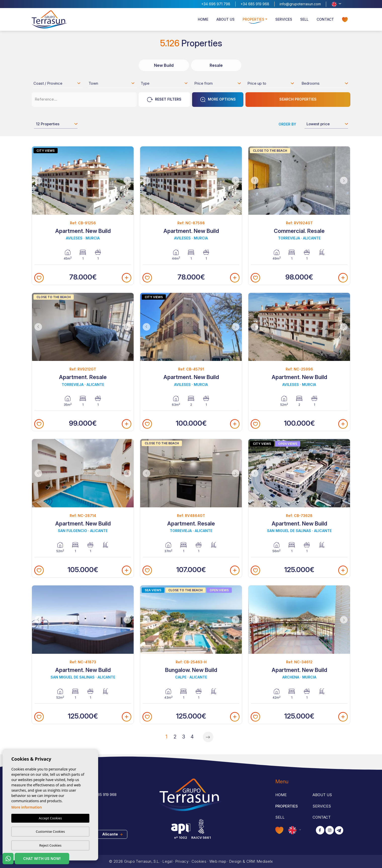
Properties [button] (253, 19)
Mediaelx (265, 861)
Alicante (112, 834)
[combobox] (57, 83)
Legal (167, 861)
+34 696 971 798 (216, 4)
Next (129, 181)
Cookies (199, 861)
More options (218, 100)
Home (203, 19)
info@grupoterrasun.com (300, 4)
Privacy (182, 861)
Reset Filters (164, 100)
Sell (304, 19)
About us (225, 19)
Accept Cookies (50, 818)
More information (27, 807)
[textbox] (59, 84)
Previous (37, 181)
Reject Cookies (50, 845)
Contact (325, 19)
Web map (218, 861)
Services (284, 19)
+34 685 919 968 (255, 4)
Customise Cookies (50, 831)
